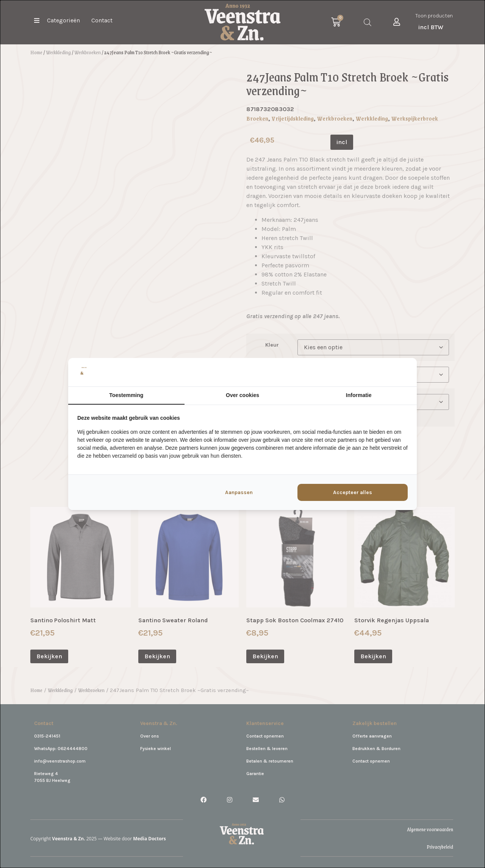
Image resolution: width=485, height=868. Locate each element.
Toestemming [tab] (126, 395)
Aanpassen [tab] (239, 492)
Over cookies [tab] (242, 395)
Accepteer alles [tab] (353, 492)
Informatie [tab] (359, 395)
